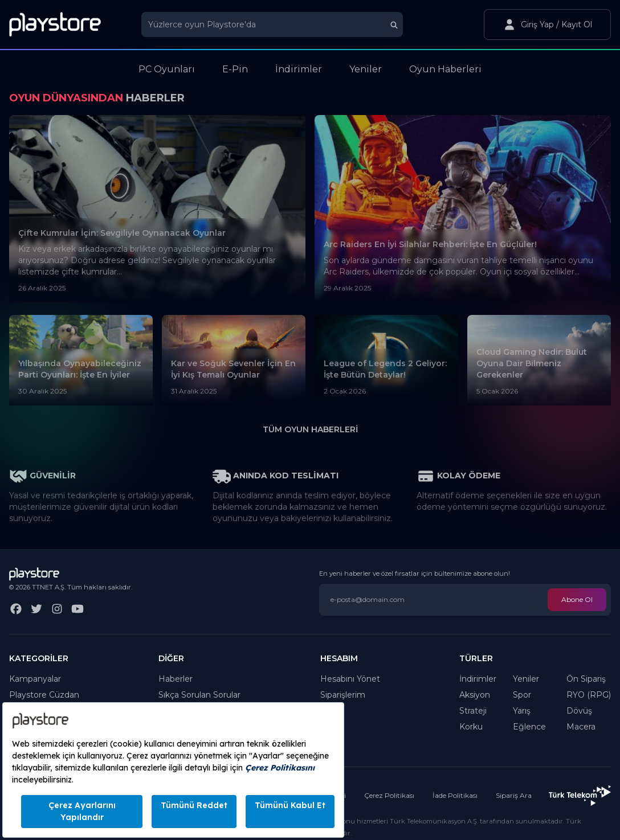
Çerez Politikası (389, 795)
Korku (471, 727)
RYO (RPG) (589, 695)
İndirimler (478, 679)
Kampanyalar (35, 679)
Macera (581, 727)
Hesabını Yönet (350, 679)
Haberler (176, 679)
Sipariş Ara (514, 795)
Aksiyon (475, 695)
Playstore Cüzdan (44, 695)
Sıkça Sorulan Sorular (199, 695)
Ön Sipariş (586, 679)
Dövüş (579, 711)
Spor (522, 695)
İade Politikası (455, 795)
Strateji (473, 711)
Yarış (522, 711)
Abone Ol (577, 599)
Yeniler (526, 679)
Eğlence (529, 727)
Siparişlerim (343, 695)
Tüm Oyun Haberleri (310, 429)
